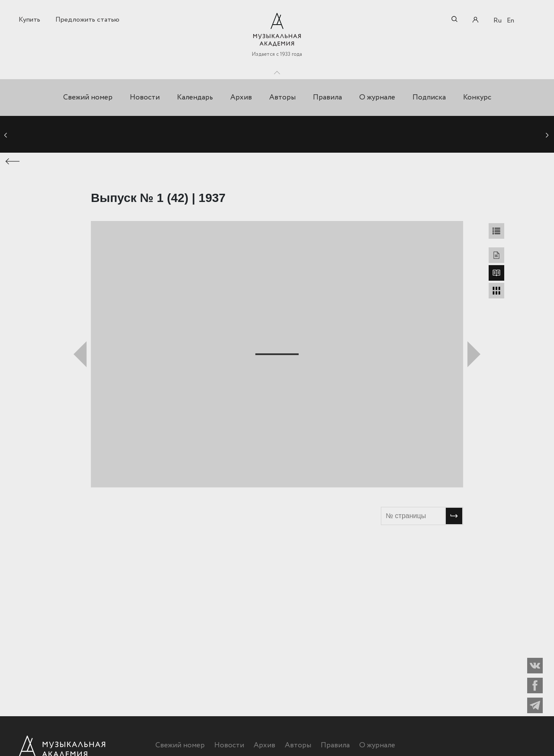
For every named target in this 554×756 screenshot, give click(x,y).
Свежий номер (88, 98)
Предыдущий (80, 354)
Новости (145, 98)
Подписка (429, 98)
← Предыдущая (13, 161)
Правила (327, 98)
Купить (29, 20)
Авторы (282, 98)
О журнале (377, 98)
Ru (498, 21)
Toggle (277, 70)
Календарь (195, 98)
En (511, 21)
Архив (241, 98)
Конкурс (477, 98)
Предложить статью (87, 20)
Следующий (474, 354)
